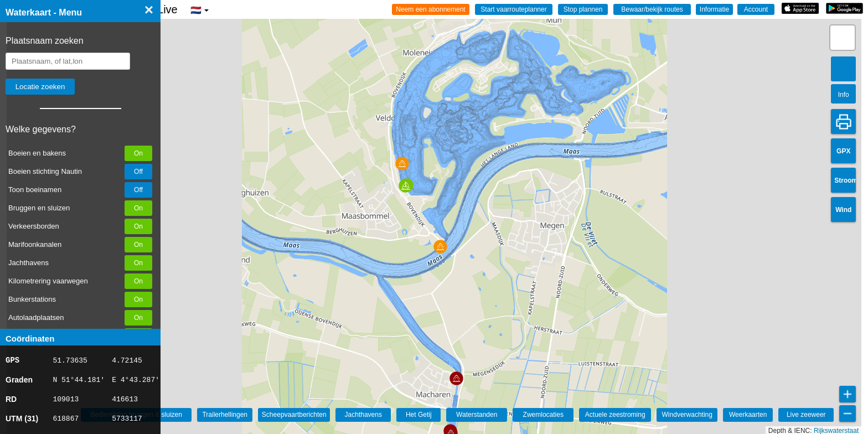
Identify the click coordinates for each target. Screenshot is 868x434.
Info (844, 95)
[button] (456, 378)
